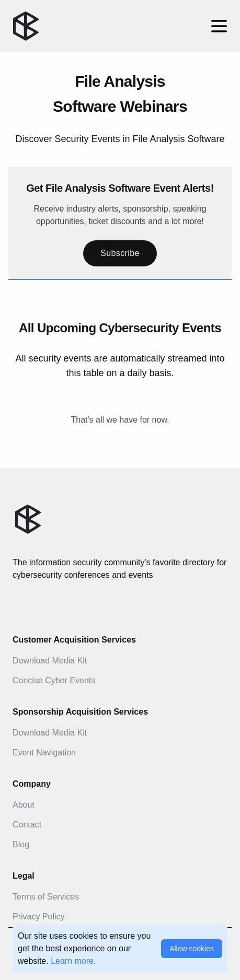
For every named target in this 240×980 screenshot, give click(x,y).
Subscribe (120, 253)
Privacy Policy (39, 917)
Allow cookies (192, 949)
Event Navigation (44, 752)
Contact (27, 825)
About (24, 805)
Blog (21, 844)
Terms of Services (46, 897)
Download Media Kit (50, 661)
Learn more (72, 961)
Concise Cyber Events (54, 680)
